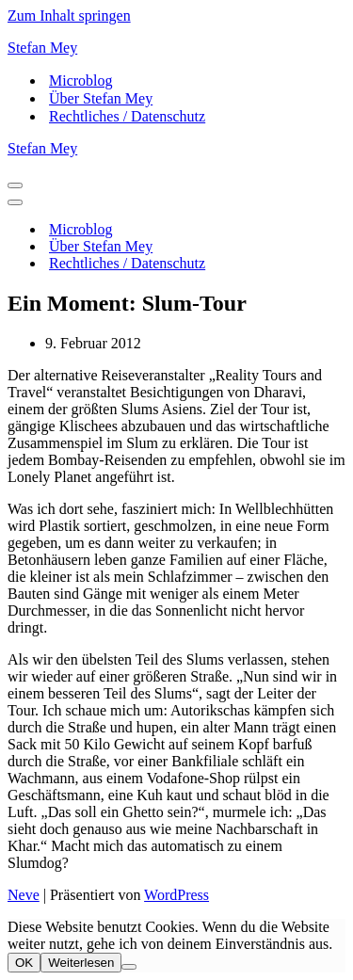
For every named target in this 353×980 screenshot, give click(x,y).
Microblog (81, 80)
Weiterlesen (81, 963)
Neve (24, 895)
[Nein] (129, 967)
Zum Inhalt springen (69, 16)
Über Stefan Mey (101, 98)
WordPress (176, 895)
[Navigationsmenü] (15, 185)
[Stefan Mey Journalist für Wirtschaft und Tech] (176, 48)
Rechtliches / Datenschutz (127, 116)
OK (24, 963)
